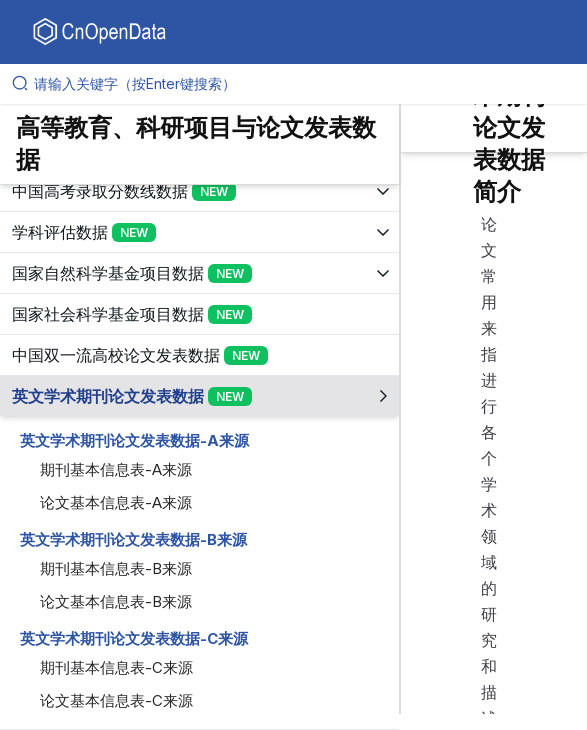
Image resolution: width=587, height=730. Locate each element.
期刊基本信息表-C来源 (116, 667)
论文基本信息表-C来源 (116, 700)
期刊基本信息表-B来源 (116, 568)
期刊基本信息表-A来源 (116, 469)
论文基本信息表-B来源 (116, 601)
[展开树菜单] (199, 191)
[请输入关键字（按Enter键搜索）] (301, 84)
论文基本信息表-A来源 (116, 502)
